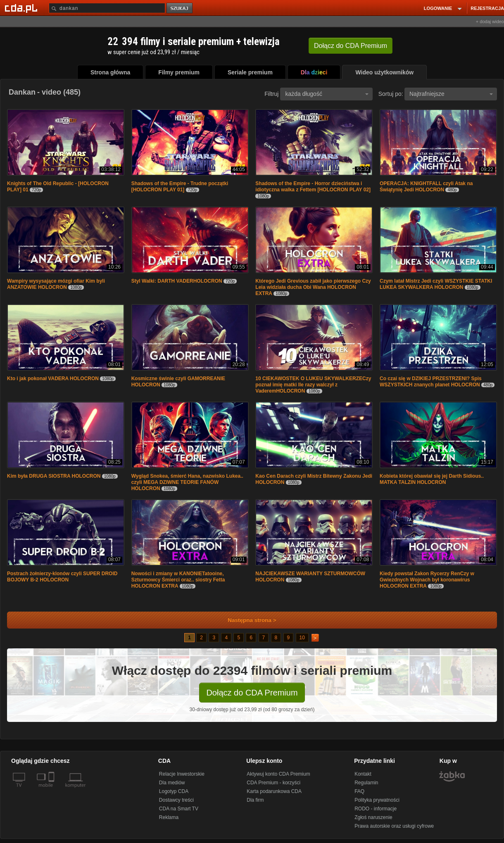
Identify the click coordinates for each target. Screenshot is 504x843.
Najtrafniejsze (451, 94)
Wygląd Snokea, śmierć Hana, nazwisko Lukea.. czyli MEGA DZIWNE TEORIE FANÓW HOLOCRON (187, 482)
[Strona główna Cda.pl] (22, 8)
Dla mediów (172, 783)
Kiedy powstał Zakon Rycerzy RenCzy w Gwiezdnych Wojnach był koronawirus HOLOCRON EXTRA (427, 580)
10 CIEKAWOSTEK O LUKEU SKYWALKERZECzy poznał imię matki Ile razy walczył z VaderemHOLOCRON (313, 385)
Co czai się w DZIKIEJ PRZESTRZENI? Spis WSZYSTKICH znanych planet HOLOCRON (431, 382)
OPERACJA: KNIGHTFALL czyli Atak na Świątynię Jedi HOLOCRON (426, 187)
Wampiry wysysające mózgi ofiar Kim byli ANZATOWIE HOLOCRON (56, 284)
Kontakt (363, 774)
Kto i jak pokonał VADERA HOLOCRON (53, 379)
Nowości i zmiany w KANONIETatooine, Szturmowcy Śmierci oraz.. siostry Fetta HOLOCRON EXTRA (178, 580)
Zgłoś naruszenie (373, 817)
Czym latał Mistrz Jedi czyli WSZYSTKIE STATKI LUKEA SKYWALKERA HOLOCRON (436, 284)
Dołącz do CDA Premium (252, 693)
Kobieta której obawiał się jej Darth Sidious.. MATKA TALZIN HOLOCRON (432, 479)
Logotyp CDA (174, 791)
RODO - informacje (376, 809)
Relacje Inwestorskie (182, 774)
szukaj (180, 8)
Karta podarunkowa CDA (274, 791)
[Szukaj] (107, 8)
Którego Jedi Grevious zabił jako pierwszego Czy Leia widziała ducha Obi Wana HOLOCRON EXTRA (313, 287)
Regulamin (366, 783)
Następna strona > (246, 620)
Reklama (169, 817)
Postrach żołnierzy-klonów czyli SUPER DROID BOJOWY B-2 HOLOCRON (62, 577)
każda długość (327, 94)
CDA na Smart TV (179, 809)
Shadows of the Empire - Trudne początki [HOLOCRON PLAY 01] (180, 187)
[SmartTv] (52, 790)
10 (302, 638)
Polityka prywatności (377, 800)
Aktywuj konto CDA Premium (278, 774)
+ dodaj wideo (490, 21)
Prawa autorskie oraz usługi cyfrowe (394, 826)
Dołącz (351, 46)
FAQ (359, 791)
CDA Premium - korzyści (273, 783)
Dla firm (255, 800)
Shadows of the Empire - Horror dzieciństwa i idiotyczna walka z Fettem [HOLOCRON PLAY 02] (313, 187)
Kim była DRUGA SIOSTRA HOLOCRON (54, 476)
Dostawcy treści (176, 800)
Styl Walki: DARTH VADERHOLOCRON (177, 281)
